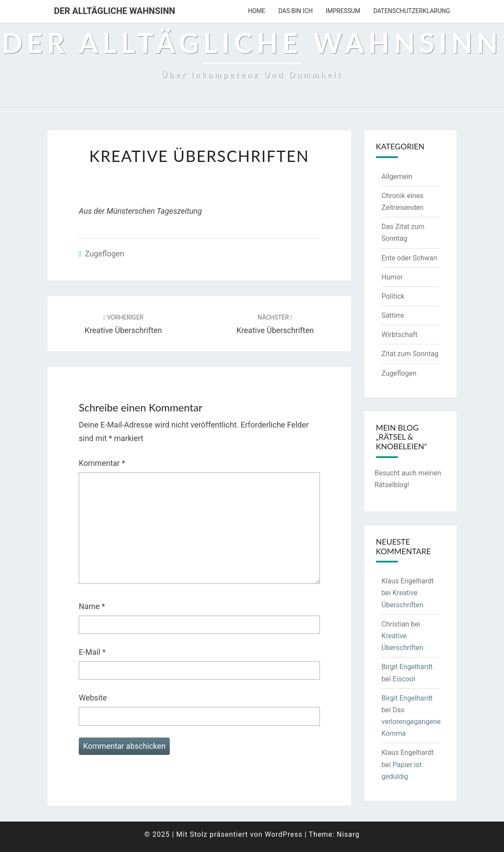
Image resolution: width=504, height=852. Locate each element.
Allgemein (397, 177)
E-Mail (92, 652)
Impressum (343, 11)
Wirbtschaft (400, 335)
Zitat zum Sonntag (410, 354)
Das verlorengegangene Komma (411, 722)
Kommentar (102, 463)
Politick (393, 296)
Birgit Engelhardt (407, 667)
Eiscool (404, 679)
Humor (392, 277)
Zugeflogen (104, 254)
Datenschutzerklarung (412, 11)
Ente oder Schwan (410, 258)
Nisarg (348, 834)
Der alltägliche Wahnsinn (114, 11)
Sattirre (393, 315)
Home (257, 11)
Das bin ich (296, 11)
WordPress (284, 834)
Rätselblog (391, 485)
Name (92, 606)
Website (93, 698)
